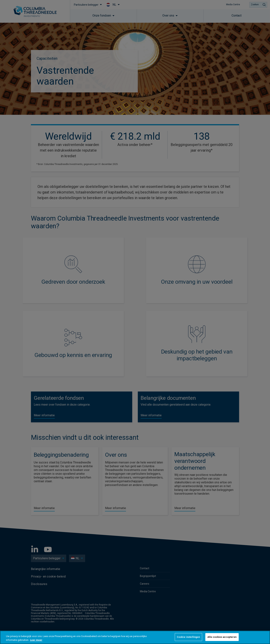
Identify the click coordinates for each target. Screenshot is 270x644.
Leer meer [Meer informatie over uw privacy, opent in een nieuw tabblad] (36, 640)
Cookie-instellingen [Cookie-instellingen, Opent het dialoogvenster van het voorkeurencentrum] (188, 637)
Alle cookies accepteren (222, 637)
